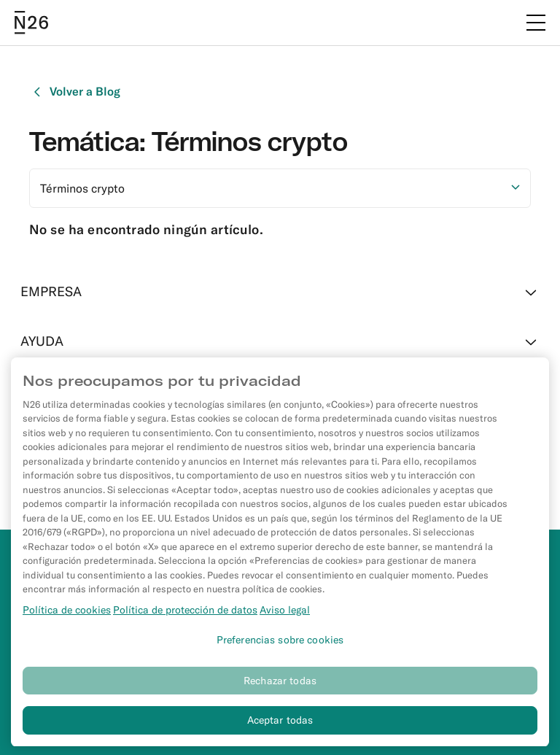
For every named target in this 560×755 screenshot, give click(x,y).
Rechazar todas (280, 686)
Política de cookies (67, 615)
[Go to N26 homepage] (31, 23)
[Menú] (536, 23)
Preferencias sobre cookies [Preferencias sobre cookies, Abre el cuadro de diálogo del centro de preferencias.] (280, 645)
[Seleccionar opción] (280, 188)
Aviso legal (285, 615)
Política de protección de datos (185, 615)
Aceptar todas (280, 726)
